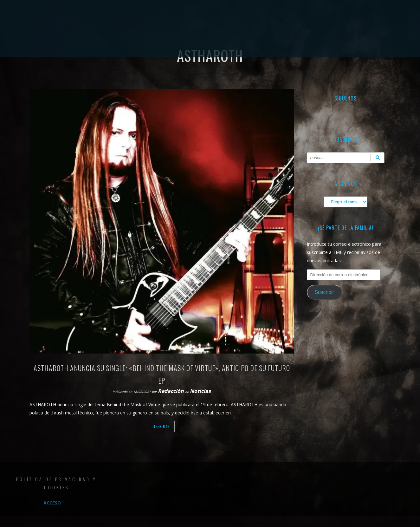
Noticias (200, 391)
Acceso (52, 503)
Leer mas (162, 426)
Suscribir (324, 292)
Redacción (171, 391)
